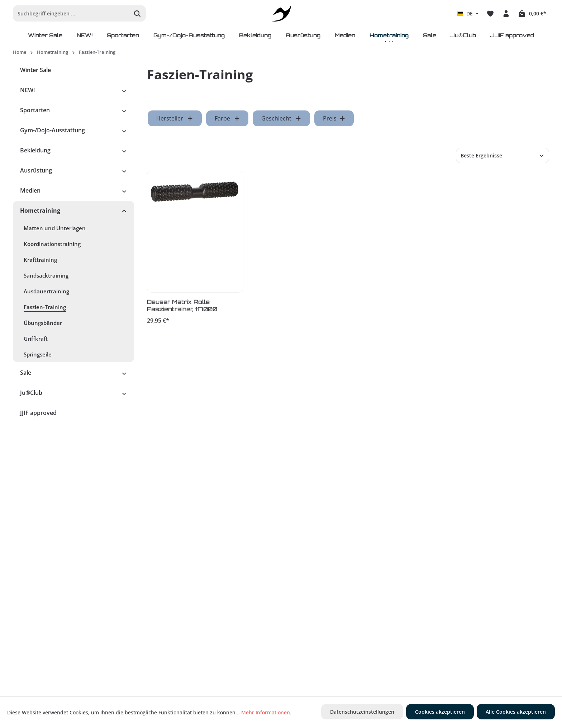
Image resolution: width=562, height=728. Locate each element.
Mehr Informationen (266, 712)
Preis (334, 118)
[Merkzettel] (490, 14)
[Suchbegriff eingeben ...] (71, 13)
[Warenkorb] (532, 14)
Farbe (227, 118)
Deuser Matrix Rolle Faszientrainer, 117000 (182, 307)
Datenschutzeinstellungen (362, 712)
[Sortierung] (503, 155)
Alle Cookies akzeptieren (516, 712)
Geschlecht (281, 118)
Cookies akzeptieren (440, 712)
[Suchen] (137, 13)
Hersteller (175, 118)
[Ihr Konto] (506, 14)
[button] (124, 90)
